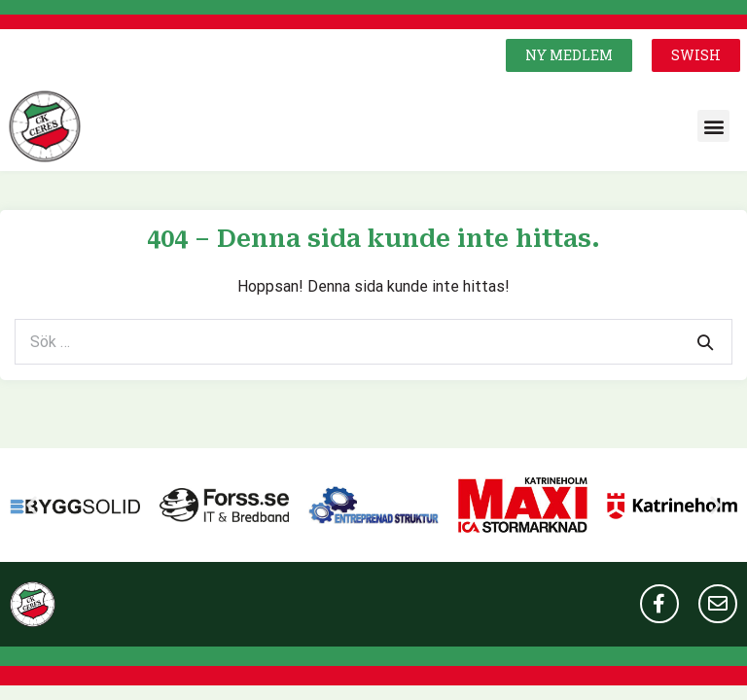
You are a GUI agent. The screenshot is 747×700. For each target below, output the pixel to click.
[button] (569, 55)
